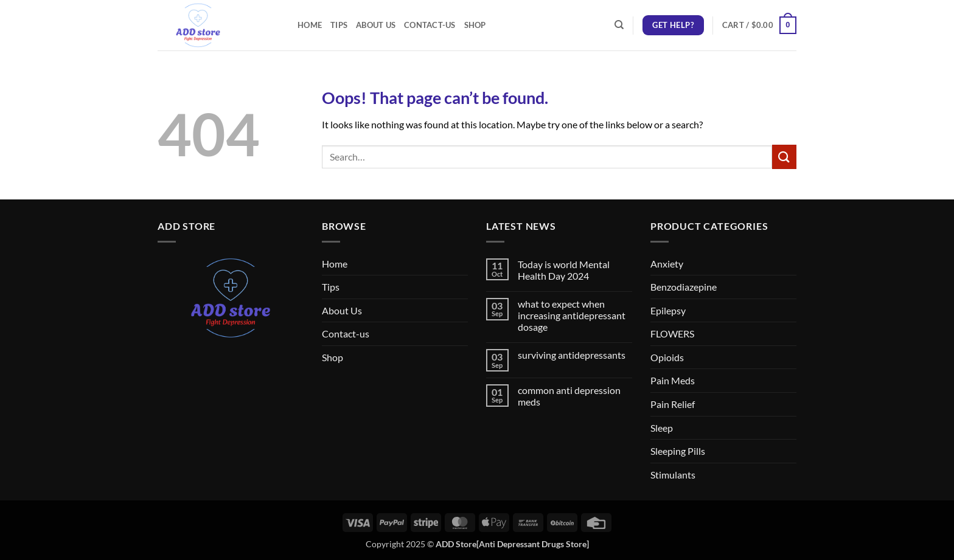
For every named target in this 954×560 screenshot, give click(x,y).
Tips (339, 25)
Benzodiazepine (684, 287)
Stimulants (673, 475)
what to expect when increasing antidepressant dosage (572, 315)
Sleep (662, 428)
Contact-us (430, 25)
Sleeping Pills (678, 451)
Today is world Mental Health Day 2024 (564, 270)
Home (310, 25)
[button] (759, 26)
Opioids (667, 357)
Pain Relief (673, 404)
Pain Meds (673, 380)
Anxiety (667, 264)
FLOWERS (672, 334)
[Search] (619, 25)
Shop (475, 25)
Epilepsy (668, 310)
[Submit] (784, 157)
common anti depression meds (569, 396)
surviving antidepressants (572, 355)
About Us (376, 25)
